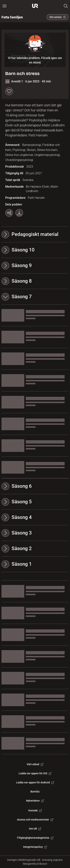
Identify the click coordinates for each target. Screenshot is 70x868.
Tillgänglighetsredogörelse (35, 838)
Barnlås (35, 792)
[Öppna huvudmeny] (4, 6)
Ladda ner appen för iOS (35, 773)
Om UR (35, 829)
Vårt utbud (35, 764)
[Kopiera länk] (9, 213)
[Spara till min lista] (9, 91)
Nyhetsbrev (35, 801)
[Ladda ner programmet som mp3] (19, 213)
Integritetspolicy (35, 847)
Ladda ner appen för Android (35, 782)
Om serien (58, 17)
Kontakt (35, 810)
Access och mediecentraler (35, 820)
